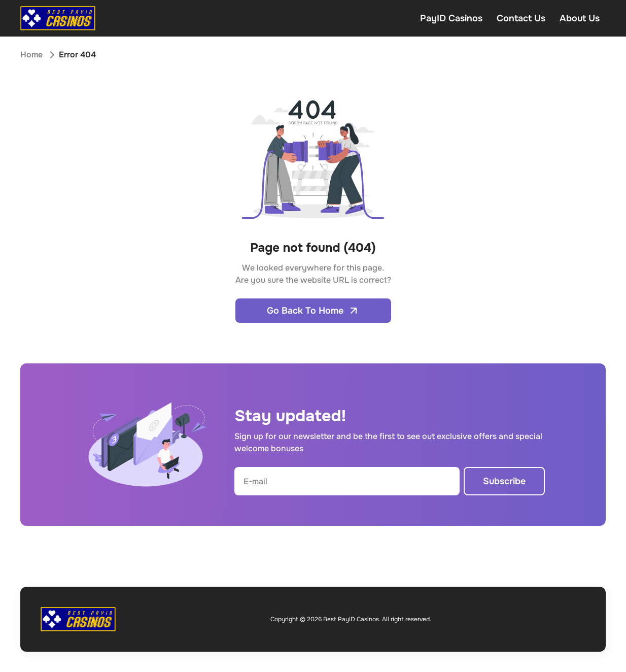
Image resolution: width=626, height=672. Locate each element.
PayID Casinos (451, 18)
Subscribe (504, 481)
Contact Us (521, 18)
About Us (580, 18)
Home (31, 55)
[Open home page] (58, 18)
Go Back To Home (313, 311)
